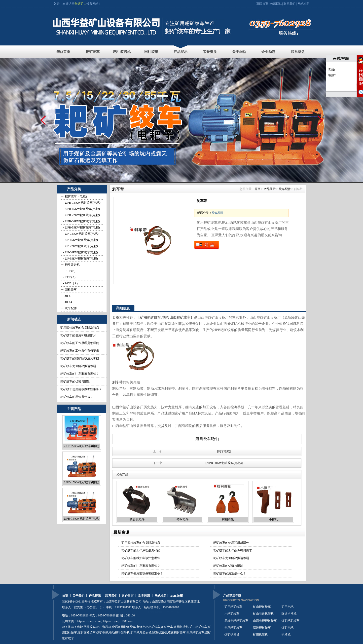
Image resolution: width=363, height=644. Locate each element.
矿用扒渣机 (181, 627)
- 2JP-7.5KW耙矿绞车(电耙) (80, 234)
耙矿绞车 (93, 52)
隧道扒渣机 (289, 614)
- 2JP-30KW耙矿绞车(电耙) (80, 252)
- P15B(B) (69, 271)
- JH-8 (66, 296)
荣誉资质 (210, 52)
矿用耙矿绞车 (233, 607)
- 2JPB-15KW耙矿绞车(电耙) (81, 209)
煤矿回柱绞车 (87, 633)
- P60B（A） (71, 283)
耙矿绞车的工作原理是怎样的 (80, 343)
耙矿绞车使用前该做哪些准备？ (81, 389)
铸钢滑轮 (228, 519)
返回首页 (263, 4)
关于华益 (239, 52)
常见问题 (144, 596)
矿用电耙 (288, 607)
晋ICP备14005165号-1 (76, 602)
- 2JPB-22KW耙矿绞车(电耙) (81, 215)
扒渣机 (286, 635)
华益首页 (63, 52)
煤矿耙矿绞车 (290, 621)
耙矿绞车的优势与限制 (75, 381)
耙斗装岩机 (122, 52)
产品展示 (181, 52)
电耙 (80, 627)
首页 (257, 189)
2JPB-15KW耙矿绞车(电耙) (82, 482)
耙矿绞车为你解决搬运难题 (78, 366)
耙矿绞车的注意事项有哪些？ (80, 374)
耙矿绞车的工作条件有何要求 (80, 351)
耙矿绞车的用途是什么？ (77, 397)
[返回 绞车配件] (207, 439)
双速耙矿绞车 (177, 633)
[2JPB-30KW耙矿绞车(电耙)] (224, 463)
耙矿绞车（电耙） (77, 196)
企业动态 (268, 52)
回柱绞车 (151, 52)
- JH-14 (67, 302)
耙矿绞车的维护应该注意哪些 (80, 358)
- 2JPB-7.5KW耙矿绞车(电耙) (81, 203)
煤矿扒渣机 (232, 635)
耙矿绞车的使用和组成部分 (78, 335)
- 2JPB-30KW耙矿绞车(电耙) (81, 221)
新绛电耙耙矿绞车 (236, 621)
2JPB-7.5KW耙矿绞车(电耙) (81, 519)
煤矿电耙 (288, 628)
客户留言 (128, 596)
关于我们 (78, 596)
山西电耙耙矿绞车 (265, 621)
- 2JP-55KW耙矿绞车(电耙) (80, 259)
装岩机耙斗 (137, 519)
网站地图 (303, 4)
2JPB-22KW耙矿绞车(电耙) (82, 446)
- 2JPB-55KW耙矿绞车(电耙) (81, 227)
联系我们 (290, 4)
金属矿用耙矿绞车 (124, 627)
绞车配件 (71, 308)
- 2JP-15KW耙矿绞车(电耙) (80, 240)
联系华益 (298, 52)
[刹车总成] (224, 451)
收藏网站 (276, 4)
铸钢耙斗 (182, 519)
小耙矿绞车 (232, 614)
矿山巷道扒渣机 (263, 614)
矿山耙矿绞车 (198, 627)
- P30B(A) (69, 277)
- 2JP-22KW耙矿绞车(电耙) (80, 246)
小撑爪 (273, 519)
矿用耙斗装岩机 (141, 633)
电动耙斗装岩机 (119, 633)
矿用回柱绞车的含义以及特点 (80, 328)
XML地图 (177, 596)
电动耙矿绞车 (233, 628)
